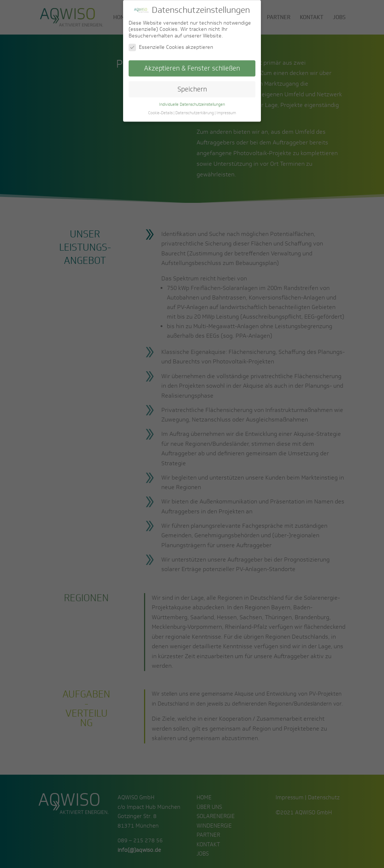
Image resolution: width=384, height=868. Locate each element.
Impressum (226, 108)
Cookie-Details (160, 108)
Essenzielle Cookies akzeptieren (171, 43)
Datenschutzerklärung (195, 108)
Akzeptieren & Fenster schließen (192, 64)
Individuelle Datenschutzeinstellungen (192, 100)
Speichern (192, 85)
